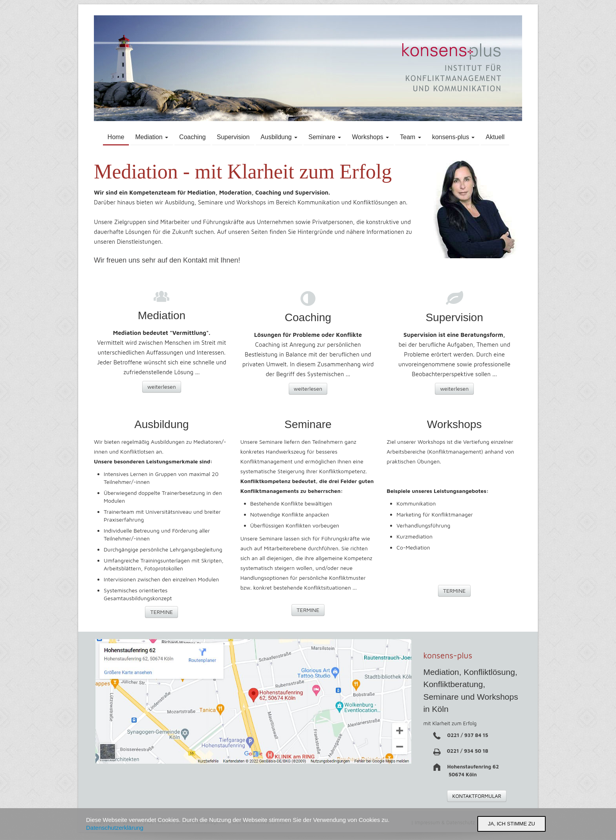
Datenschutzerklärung (115, 828)
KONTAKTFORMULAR (477, 796)
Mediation (152, 137)
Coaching (192, 137)
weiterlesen (162, 387)
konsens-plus (454, 137)
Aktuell (495, 137)
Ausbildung (279, 137)
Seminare (325, 137)
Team (411, 137)
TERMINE (161, 612)
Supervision (233, 137)
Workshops (370, 137)
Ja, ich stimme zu (511, 824)
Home (116, 137)
